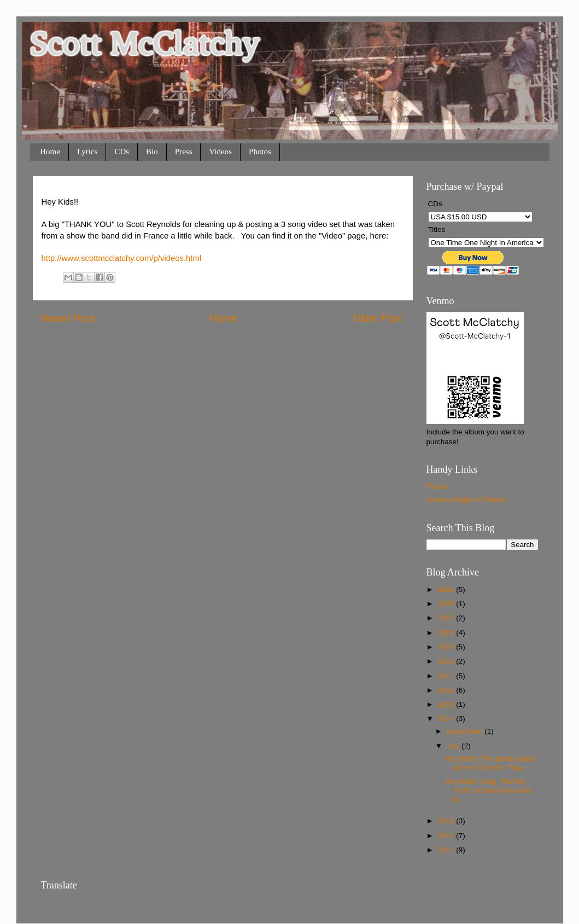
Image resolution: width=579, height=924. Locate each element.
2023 (447, 604)
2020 (447, 633)
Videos (220, 152)
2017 (447, 676)
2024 (447, 589)
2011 (447, 850)
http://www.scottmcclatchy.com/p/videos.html (122, 258)
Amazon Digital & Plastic (467, 500)
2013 (447, 821)
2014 (447, 719)
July (454, 746)
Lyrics (87, 152)
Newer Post (68, 318)
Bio (152, 152)
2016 (447, 690)
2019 (447, 647)
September (466, 731)
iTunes (437, 487)
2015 (447, 704)
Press (184, 152)
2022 (447, 618)
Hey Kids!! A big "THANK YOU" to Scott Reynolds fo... (488, 790)
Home (50, 152)
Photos (260, 152)
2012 (447, 836)
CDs (122, 152)
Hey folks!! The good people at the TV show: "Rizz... (490, 763)
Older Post (377, 318)
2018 (447, 661)
